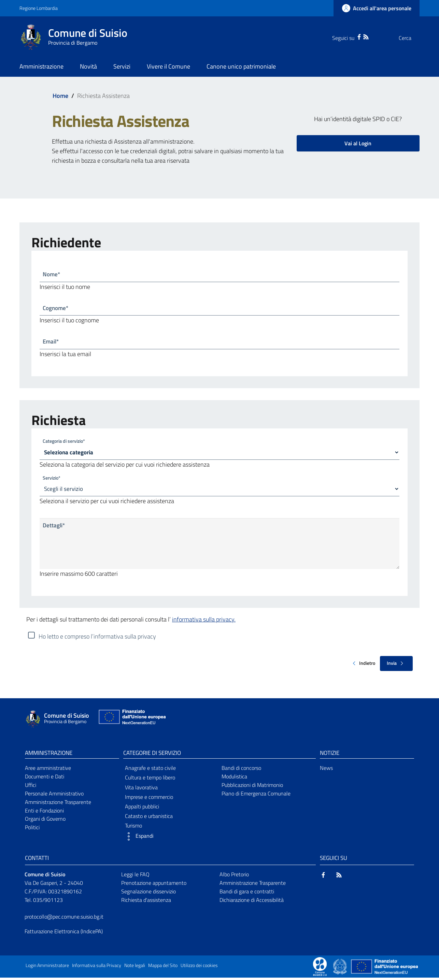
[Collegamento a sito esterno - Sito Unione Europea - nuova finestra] (131, 721)
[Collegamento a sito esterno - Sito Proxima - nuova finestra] (320, 968)
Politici (32, 830)
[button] (170, 839)
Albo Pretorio (234, 877)
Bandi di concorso (241, 770)
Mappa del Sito (163, 968)
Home (60, 96)
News (326, 770)
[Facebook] (345, 36)
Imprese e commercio (149, 799)
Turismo (133, 828)
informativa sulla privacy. (204, 621)
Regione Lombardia (39, 8)
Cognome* (56, 309)
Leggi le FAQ (135, 877)
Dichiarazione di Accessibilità (252, 902)
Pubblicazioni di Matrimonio (252, 787)
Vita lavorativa (141, 789)
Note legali (135, 968)
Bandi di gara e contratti (247, 893)
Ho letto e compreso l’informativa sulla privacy (97, 638)
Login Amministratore (47, 968)
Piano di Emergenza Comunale (256, 795)
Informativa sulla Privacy (97, 968)
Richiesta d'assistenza (146, 902)
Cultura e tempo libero (150, 780)
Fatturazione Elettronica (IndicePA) (64, 934)
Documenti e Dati (45, 779)
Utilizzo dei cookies (199, 968)
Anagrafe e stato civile (150, 770)
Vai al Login (358, 143)
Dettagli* (54, 528)
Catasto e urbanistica (149, 818)
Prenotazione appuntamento (154, 885)
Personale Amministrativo (54, 795)
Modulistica (234, 779)
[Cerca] (411, 38)
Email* (51, 343)
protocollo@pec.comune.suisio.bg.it (64, 919)
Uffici (31, 787)
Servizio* (52, 479)
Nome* (52, 274)
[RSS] (352, 36)
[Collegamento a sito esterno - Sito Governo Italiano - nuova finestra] (341, 968)
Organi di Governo (45, 821)
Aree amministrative (48, 770)
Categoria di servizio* (64, 442)
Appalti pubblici (142, 808)
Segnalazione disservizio (148, 893)
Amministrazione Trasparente (58, 804)
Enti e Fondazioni (44, 813)
